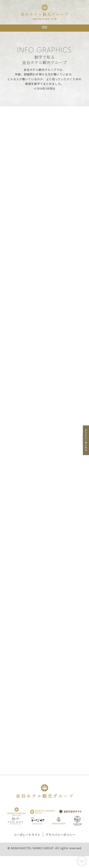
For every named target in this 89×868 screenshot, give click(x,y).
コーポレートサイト (27, 847)
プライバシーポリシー (60, 847)
